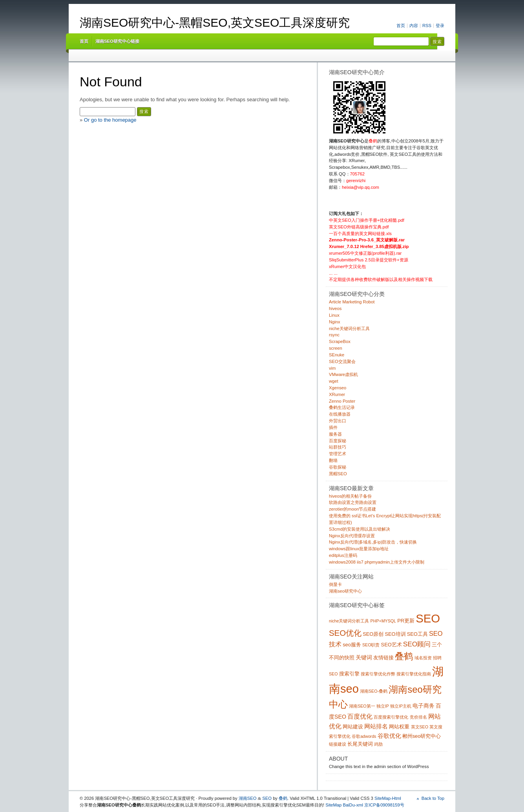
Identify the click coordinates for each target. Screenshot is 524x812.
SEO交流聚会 (342, 361)
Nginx (335, 322)
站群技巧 (338, 447)
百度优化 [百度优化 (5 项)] (360, 716)
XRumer (337, 394)
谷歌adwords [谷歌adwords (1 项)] (364, 736)
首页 (401, 26)
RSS (427, 26)
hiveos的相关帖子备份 (350, 496)
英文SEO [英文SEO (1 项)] (420, 727)
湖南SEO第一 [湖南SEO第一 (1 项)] (362, 706)
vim (332, 368)
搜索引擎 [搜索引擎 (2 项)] (349, 674)
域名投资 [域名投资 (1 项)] (423, 658)
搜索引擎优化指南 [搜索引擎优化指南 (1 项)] (414, 674)
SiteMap (333, 805)
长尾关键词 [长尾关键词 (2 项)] (360, 744)
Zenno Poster (342, 401)
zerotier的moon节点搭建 (352, 509)
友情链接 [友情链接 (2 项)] (383, 658)
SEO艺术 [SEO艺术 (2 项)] (392, 645)
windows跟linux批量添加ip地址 (359, 549)
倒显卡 (335, 584)
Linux (334, 315)
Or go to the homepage (110, 120)
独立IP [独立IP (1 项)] (383, 706)
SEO (267, 798)
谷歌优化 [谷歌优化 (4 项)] (389, 736)
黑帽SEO (338, 474)
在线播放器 (340, 414)
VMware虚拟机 (343, 374)
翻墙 (333, 460)
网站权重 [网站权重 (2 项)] (399, 727)
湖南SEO (248, 798)
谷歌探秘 (338, 467)
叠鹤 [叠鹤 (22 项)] (404, 656)
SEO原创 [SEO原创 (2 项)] (373, 634)
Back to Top (433, 798)
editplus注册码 (343, 555)
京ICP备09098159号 (384, 805)
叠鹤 (283, 798)
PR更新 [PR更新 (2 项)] (406, 621)
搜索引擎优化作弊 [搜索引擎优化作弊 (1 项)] (378, 674)
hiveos (335, 308)
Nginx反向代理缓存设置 (352, 536)
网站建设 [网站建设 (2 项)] (353, 727)
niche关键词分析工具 (349, 328)
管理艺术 (338, 454)
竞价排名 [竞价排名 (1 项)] (418, 717)
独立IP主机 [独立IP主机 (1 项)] (401, 706)
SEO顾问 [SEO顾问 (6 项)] (417, 644)
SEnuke (337, 355)
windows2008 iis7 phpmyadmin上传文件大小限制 (377, 562)
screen (336, 348)
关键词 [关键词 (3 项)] (364, 657)
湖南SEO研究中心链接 (117, 41)
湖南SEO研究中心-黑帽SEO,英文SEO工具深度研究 (215, 23)
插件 (333, 427)
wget (334, 381)
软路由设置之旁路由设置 (353, 502)
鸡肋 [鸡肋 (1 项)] (378, 744)
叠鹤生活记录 (342, 407)
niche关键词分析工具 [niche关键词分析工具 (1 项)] (349, 621)
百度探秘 (338, 441)
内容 (414, 26)
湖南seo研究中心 (345, 591)
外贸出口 (338, 421)
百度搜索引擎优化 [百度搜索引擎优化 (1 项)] (391, 717)
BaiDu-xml (353, 805)
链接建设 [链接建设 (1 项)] (338, 744)
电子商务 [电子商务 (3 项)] (424, 706)
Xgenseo (338, 388)
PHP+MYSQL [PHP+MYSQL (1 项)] (383, 621)
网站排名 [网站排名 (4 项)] (376, 726)
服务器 (335, 434)
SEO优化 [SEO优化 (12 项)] (345, 633)
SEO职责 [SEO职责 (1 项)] (371, 645)
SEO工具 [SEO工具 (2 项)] (417, 634)
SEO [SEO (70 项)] (428, 618)
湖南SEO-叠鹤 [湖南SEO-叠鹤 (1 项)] (374, 691)
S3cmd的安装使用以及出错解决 (360, 529)
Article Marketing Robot (352, 302)
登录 (440, 26)
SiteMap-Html (388, 798)
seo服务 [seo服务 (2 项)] (352, 645)
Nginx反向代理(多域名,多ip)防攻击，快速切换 (373, 542)
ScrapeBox (340, 341)
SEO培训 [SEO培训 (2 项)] (395, 634)
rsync (334, 335)
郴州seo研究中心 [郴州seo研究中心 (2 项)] (422, 736)
